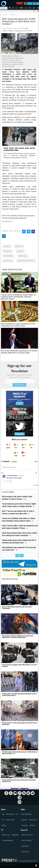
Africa (4, 825)
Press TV (24, 830)
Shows (32, 825)
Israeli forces (8, 261)
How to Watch (26, 840)
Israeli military (8, 256)
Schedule (15, 835)
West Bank (19, 246)
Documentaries (7, 840)
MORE (19, 556)
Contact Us (25, 852)
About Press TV (27, 835)
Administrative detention (26, 261)
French (30, 3)
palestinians (23, 256)
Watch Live (6, 835)
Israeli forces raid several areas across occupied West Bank (19, 149)
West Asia (10, 814)
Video (23, 809)
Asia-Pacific (10, 820)
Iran (3, 814)
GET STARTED (20, 385)
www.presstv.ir (7, 221)
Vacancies (25, 846)
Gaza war (20, 251)
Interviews (33, 820)
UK (3, 820)
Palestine (13, 15)
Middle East (8, 251)
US (16, 814)
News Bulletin (26, 814)
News (5, 15)
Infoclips (25, 825)
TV (2, 830)
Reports (24, 820)
